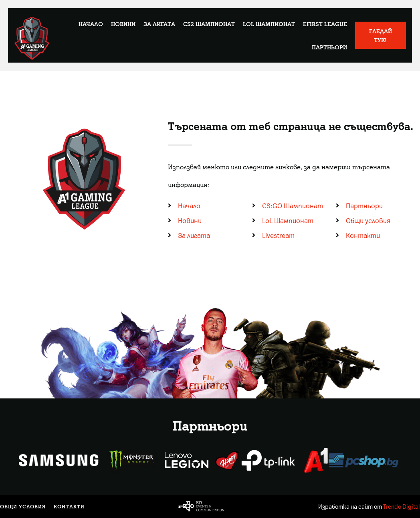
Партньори (329, 47)
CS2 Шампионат (209, 24)
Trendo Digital (402, 506)
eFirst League (325, 24)
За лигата (159, 24)
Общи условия (23, 506)
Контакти (69, 506)
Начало (91, 24)
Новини (123, 24)
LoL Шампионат (269, 24)
